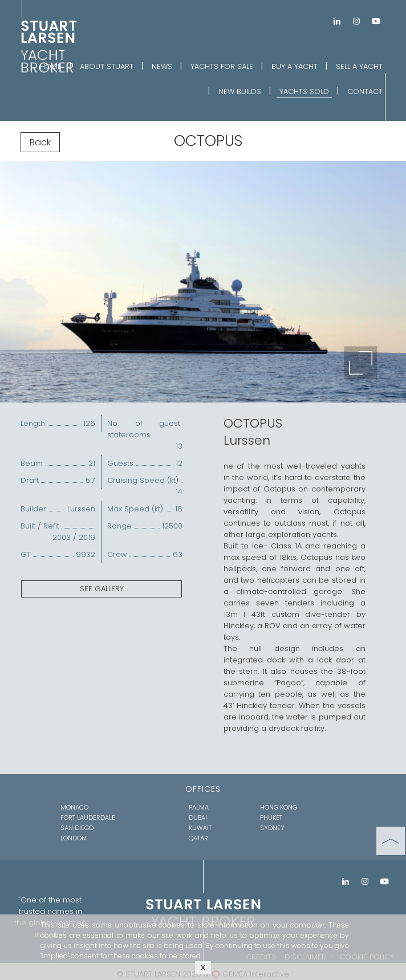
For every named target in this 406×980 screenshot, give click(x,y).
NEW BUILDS (240, 92)
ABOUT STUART (107, 66)
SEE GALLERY (102, 589)
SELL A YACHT (359, 66)
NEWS (162, 66)
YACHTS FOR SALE (222, 66)
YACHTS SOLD (304, 92)
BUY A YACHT (295, 66)
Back (40, 142)
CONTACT (365, 92)
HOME (51, 66)
